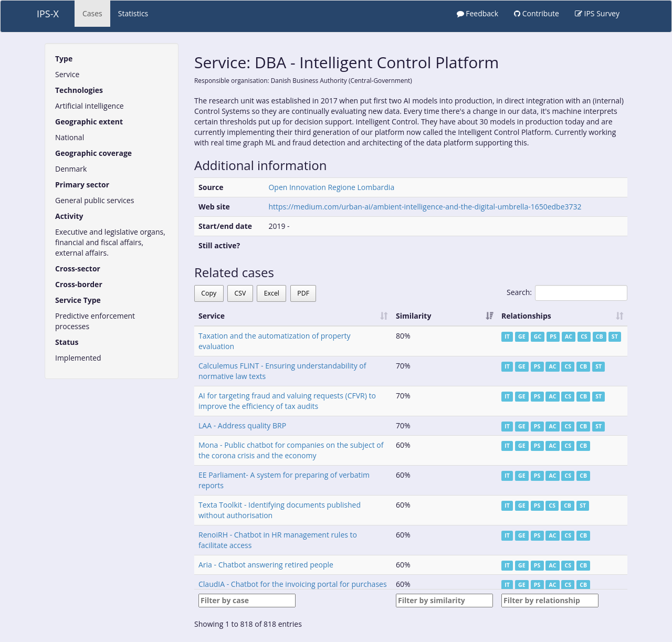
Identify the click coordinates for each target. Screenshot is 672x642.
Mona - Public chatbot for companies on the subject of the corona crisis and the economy (291, 450)
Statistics (133, 13)
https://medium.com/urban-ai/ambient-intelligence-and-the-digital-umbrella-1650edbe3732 (425, 207)
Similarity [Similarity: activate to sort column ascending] (413, 316)
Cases (92, 13)
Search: (567, 293)
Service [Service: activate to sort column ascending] (212, 316)
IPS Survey (597, 13)
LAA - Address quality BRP (242, 425)
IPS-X (48, 14)
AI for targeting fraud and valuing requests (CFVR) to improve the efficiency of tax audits (287, 401)
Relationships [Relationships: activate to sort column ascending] (526, 316)
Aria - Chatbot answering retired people (266, 565)
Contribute (537, 13)
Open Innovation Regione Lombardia (331, 187)
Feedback (478, 13)
